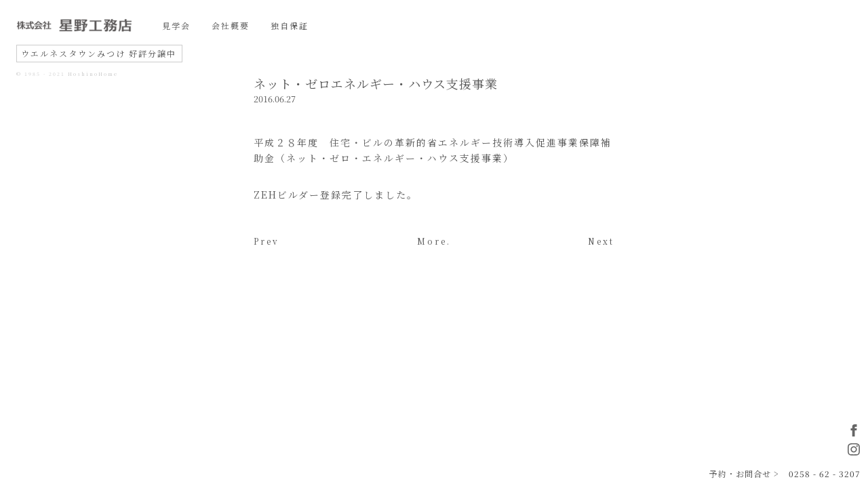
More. (434, 241)
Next (601, 241)
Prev (267, 241)
